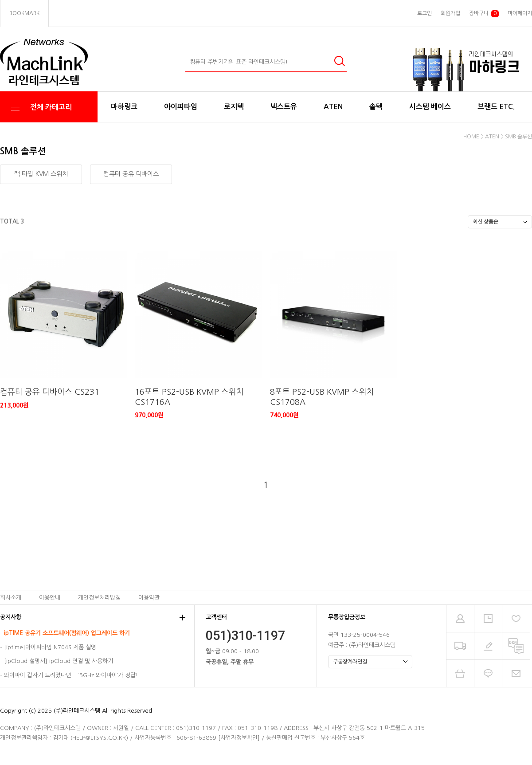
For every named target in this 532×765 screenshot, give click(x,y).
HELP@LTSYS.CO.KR (99, 738)
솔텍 (376, 107)
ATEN (333, 107)
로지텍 (234, 107)
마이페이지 (520, 13)
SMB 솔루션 (518, 137)
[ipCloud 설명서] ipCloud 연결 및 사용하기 (59, 661)
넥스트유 (284, 107)
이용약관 (149, 598)
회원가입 (450, 13)
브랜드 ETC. (496, 107)
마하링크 (124, 107)
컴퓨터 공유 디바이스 (131, 174)
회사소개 (11, 598)
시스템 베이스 (430, 107)
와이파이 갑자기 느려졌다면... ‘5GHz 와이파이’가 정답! (71, 675)
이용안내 (50, 598)
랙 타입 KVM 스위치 (41, 174)
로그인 (424, 13)
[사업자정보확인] (239, 738)
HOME (471, 137)
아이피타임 (181, 107)
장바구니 (484, 14)
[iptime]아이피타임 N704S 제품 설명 (50, 647)
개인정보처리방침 (99, 598)
